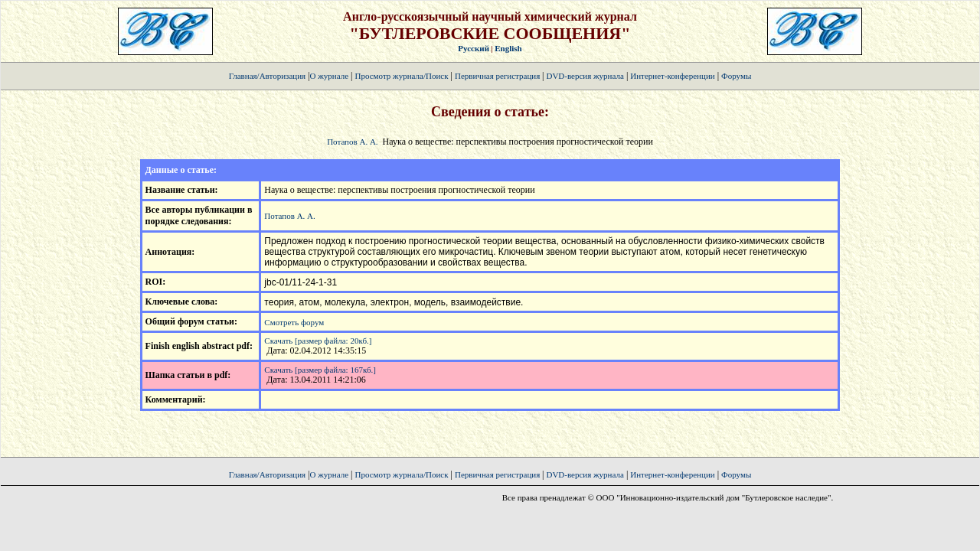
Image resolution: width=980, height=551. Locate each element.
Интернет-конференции (672, 76)
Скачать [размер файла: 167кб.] (320, 370)
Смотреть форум (294, 322)
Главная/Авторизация (267, 76)
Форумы (736, 76)
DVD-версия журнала (585, 76)
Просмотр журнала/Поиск (401, 76)
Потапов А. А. (352, 142)
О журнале (330, 76)
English (508, 48)
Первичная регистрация (498, 76)
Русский (474, 48)
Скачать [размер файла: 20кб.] (318, 341)
